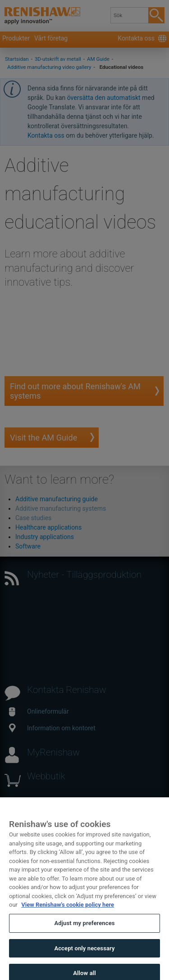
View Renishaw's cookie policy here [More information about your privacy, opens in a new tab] (68, 910)
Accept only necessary (84, 953)
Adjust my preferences (84, 928)
